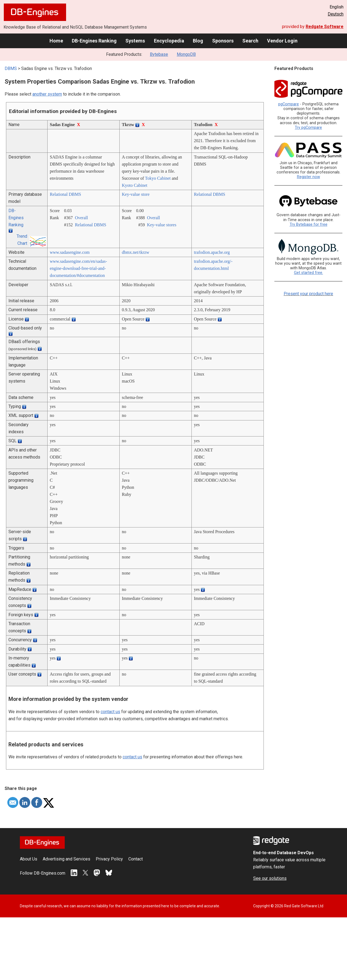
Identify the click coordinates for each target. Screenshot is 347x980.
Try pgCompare (308, 128)
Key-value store (136, 194)
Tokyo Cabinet (158, 178)
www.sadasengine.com (70, 252)
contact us (110, 712)
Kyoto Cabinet (135, 185)
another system (47, 94)
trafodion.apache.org (212, 252)
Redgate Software (325, 27)
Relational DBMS (65, 194)
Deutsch (336, 14)
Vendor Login (282, 41)
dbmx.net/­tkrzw (136, 252)
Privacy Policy (109, 859)
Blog (198, 41)
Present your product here (308, 294)
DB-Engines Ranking (94, 41)
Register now (309, 177)
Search (250, 41)
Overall (81, 218)
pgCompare (289, 104)
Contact (136, 859)
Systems (135, 41)
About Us (29, 859)
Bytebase (159, 54)
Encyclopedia (169, 41)
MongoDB (186, 54)
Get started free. (309, 273)
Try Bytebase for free (309, 225)
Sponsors (223, 41)
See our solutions (270, 878)
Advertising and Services (66, 859)
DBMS (11, 68)
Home (56, 41)
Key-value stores (162, 225)
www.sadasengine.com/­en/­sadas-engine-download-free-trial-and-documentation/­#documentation (78, 268)
